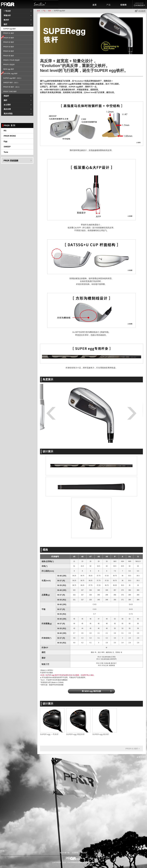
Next (130, 413)
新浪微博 (142, 11)
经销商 (124, 4)
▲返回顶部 (141, 757)
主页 (94, 4)
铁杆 (50, 11)
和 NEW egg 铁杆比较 (91, 691)
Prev (53, 413)
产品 (109, 4)
